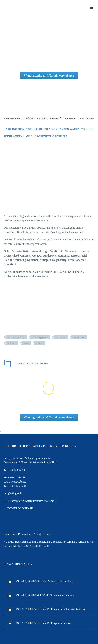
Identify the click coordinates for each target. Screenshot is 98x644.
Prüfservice (79, 337)
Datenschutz (25, 534)
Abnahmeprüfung (16, 337)
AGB (37, 534)
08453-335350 (17, 470)
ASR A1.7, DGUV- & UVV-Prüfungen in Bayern (43, 623)
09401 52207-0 (17, 486)
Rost (26, 343)
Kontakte (47, 534)
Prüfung (12, 343)
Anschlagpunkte (40, 337)
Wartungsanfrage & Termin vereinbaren (49, 76)
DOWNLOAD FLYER (18, 508)
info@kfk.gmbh (13, 493)
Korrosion (61, 337)
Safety (40, 343)
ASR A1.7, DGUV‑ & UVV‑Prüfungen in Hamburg (44, 581)
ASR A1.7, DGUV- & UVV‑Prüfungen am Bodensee (45, 595)
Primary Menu (91, 8)
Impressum (10, 534)
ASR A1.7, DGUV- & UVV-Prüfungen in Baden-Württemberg (50, 609)
